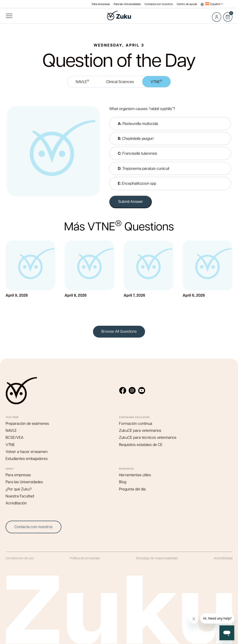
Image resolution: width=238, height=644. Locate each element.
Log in (217, 17)
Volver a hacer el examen (27, 451)
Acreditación (16, 503)
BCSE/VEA (15, 437)
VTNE (156, 81)
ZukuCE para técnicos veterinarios (148, 437)
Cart (228, 14)
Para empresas (101, 4)
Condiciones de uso (20, 558)
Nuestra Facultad (20, 496)
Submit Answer (131, 202)
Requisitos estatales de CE (141, 444)
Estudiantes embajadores (27, 458)
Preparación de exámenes (27, 423)
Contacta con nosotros (159, 4)
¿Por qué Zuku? (19, 489)
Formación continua (136, 423)
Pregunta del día (132, 489)
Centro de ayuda (187, 4)
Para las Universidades (127, 4)
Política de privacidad (85, 558)
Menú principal (9, 16)
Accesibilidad (223, 558)
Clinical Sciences (120, 82)
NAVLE (83, 81)
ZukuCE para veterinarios (140, 430)
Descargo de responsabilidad (157, 558)
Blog (123, 482)
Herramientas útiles (135, 475)
